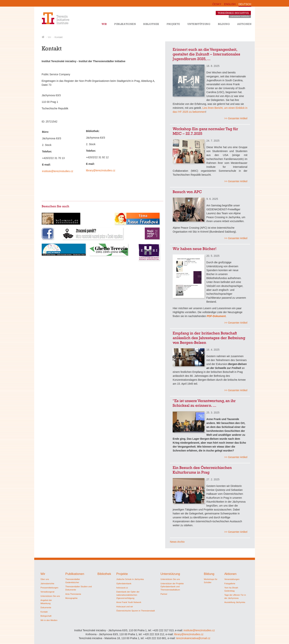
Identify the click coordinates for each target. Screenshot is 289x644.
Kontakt (59, 37)
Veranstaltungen (232, 579)
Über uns (45, 579)
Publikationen (125, 24)
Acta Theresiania (73, 594)
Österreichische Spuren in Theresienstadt (136, 611)
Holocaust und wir (125, 607)
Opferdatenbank (124, 584)
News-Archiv (177, 542)
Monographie (71, 598)
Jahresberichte (47, 584)
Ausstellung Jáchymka (235, 602)
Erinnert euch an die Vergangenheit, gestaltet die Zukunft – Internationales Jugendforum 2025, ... (206, 54)
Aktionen (244, 24)
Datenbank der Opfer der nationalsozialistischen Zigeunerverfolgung (128, 595)
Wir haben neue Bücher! (195, 249)
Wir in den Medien (49, 620)
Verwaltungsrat (48, 592)
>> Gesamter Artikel (236, 118)
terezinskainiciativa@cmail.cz (193, 638)
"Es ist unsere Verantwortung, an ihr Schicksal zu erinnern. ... (204, 403)
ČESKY (217, 4)
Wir (104, 24)
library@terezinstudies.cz (102, 170)
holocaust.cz (122, 588)
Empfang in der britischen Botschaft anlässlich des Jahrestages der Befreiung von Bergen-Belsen (209, 338)
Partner (164, 594)
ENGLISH (230, 4)
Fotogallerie (230, 584)
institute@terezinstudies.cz (59, 171)
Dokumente (46, 607)
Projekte (173, 24)
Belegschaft (46, 616)
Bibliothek (151, 24)
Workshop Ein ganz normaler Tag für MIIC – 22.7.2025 (205, 131)
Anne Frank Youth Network (129, 602)
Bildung (224, 24)
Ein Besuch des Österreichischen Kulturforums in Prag (202, 470)
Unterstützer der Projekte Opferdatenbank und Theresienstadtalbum (172, 587)
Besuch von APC (187, 192)
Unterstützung (199, 24)
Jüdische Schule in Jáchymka (130, 579)
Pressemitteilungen (49, 588)
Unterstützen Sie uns (50, 596)
